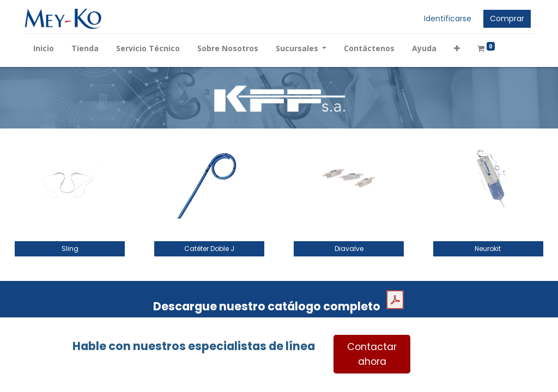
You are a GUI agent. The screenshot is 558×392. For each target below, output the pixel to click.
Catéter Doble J (209, 249)
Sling (70, 249)
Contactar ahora (372, 354)
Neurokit (489, 249)
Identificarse (447, 19)
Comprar (506, 19)
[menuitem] (45, 48)
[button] (459, 48)
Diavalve (349, 249)
